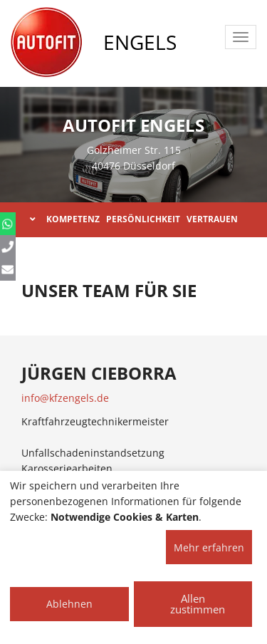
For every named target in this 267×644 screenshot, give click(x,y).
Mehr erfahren (209, 547)
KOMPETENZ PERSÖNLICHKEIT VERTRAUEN (134, 219)
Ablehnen (69, 604)
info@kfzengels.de (65, 398)
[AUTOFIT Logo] (46, 43)
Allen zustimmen (198, 604)
